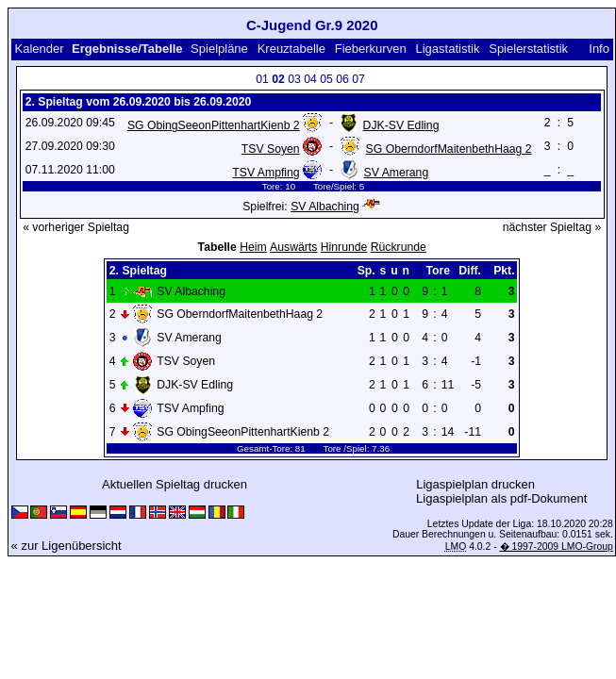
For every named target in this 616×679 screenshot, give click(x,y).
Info (599, 49)
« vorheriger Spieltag (76, 227)
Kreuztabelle (291, 49)
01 (262, 79)
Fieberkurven (371, 49)
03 (294, 79)
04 (310, 79)
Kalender (39, 49)
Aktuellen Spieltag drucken (175, 484)
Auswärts (293, 247)
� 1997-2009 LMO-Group (557, 547)
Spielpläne (219, 49)
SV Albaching (325, 207)
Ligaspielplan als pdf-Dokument (501, 498)
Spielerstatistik (528, 49)
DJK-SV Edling (401, 125)
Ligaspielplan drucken (475, 484)
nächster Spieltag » (552, 227)
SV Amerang (397, 173)
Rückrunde (399, 247)
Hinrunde (344, 247)
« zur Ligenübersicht (67, 546)
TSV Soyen (271, 149)
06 (342, 79)
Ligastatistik (447, 49)
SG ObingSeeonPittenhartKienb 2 (214, 125)
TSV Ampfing (266, 173)
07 (358, 79)
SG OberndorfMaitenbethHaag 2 (449, 149)
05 (326, 79)
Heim (253, 247)
